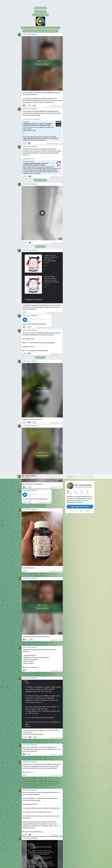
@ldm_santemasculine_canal (83, 13)
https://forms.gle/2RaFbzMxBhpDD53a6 (47, 429)
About (72, 37)
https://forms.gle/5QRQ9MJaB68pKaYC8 (35, 599)
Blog (77, 37)
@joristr (56, 352)
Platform (87, 37)
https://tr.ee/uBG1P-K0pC (30, 677)
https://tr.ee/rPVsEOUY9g (30, 695)
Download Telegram (80, 32)
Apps (81, 37)
